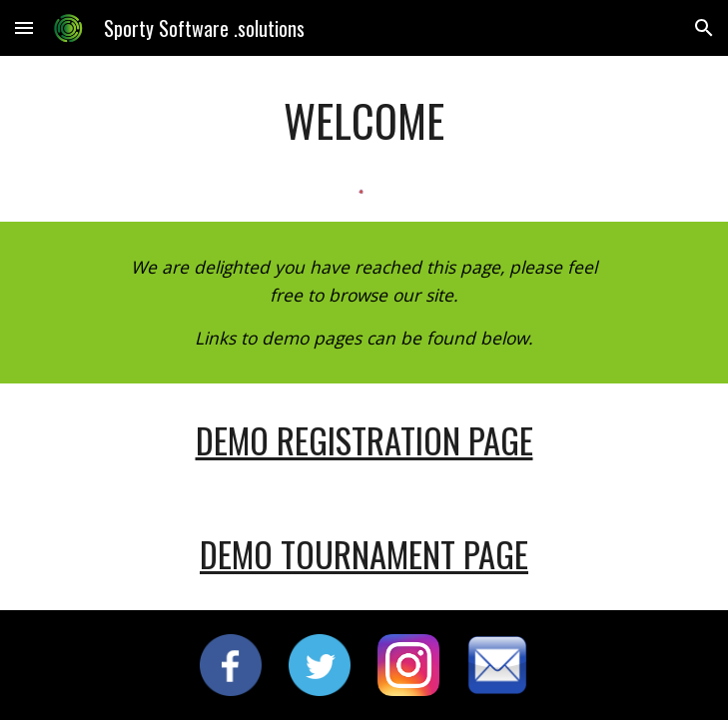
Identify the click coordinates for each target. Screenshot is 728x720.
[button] (24, 27)
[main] (364, 121)
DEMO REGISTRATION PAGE (364, 440)
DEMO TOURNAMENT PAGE (364, 554)
